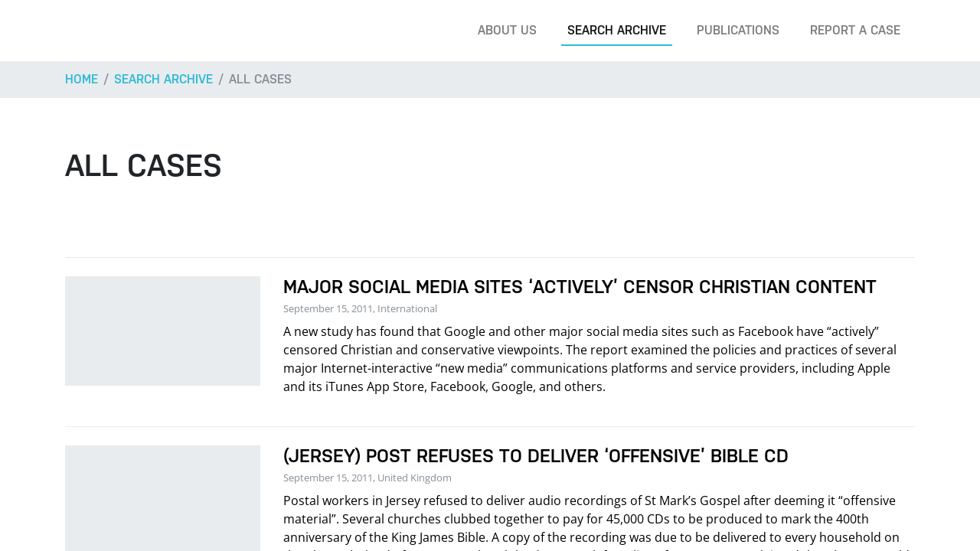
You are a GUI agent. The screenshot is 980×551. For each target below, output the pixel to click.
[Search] (945, 31)
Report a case (855, 30)
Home (82, 79)
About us (507, 30)
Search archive (617, 30)
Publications (738, 30)
